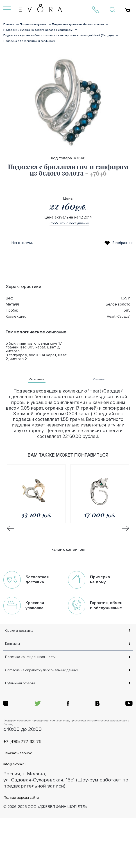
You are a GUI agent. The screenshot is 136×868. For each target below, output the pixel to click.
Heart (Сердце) (117, 327)
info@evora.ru (22, 813)
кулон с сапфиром (68, 562)
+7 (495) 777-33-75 (34, 790)
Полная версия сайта (34, 847)
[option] (68, 113)
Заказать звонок (28, 802)
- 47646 (96, 184)
